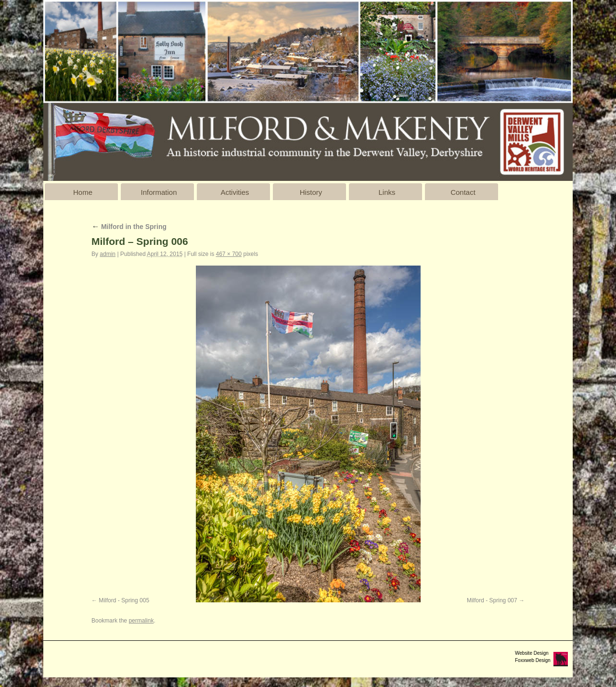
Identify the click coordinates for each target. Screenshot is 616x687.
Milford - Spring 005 (124, 600)
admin (108, 254)
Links (387, 192)
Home (83, 192)
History (311, 192)
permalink (141, 621)
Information (159, 192)
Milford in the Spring (129, 227)
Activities (235, 192)
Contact (463, 192)
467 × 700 (229, 254)
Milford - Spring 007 (492, 600)
